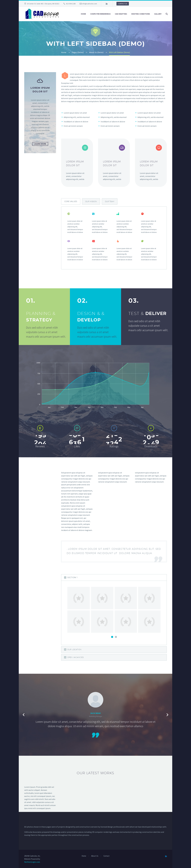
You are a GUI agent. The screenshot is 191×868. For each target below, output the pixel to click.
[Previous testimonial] (24, 715)
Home (83, 14)
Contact (106, 856)
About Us (95, 856)
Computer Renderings (100, 14)
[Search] (166, 14)
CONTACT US (123, 4)
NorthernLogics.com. (32, 862)
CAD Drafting (121, 14)
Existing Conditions (141, 14)
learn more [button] (40, 144)
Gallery (158, 14)
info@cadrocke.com (90, 4)
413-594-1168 (71, 4)
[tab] (71, 201)
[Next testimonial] (167, 715)
